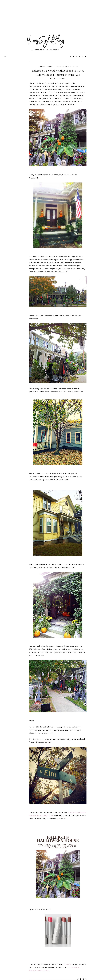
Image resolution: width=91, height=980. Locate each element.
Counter (68, 964)
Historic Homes (46, 67)
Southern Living (72, 67)
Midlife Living (59, 67)
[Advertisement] (45, 19)
